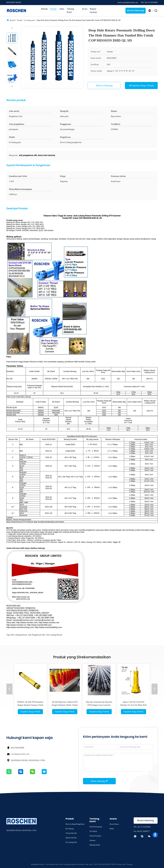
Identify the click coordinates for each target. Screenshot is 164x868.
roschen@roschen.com (20, 754)
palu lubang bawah (19, 635)
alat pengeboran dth (36, 635)
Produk (53, 9)
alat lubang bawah (54, 635)
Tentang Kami (70, 10)
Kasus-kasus (114, 824)
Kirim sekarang (99, 781)
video (62, 9)
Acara (85, 9)
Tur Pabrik (93, 831)
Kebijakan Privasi (38, 864)
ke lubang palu (29, 20)
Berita (112, 829)
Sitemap (92, 840)
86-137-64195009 (144, 827)
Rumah (44, 9)
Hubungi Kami (95, 845)
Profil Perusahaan (96, 827)
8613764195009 (18, 748)
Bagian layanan (93, 10)
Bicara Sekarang (135, 11)
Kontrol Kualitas (95, 836)
